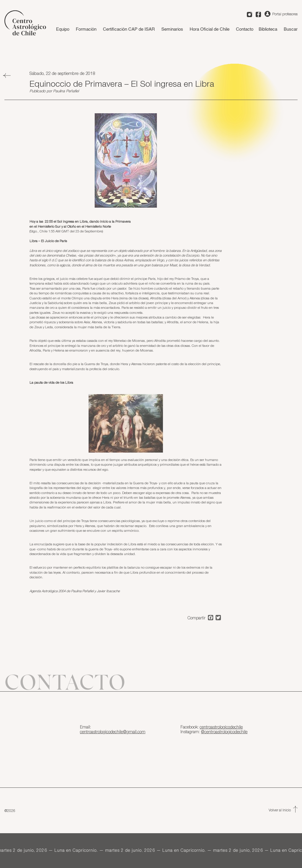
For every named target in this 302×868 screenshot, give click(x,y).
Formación (86, 29)
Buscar (291, 29)
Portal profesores (281, 14)
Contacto (245, 29)
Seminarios (172, 29)
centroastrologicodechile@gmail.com (113, 732)
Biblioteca (268, 29)
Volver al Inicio (283, 810)
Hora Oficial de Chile (210, 29)
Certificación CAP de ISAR (129, 29)
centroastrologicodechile (221, 727)
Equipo (63, 29)
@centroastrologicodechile (224, 732)
